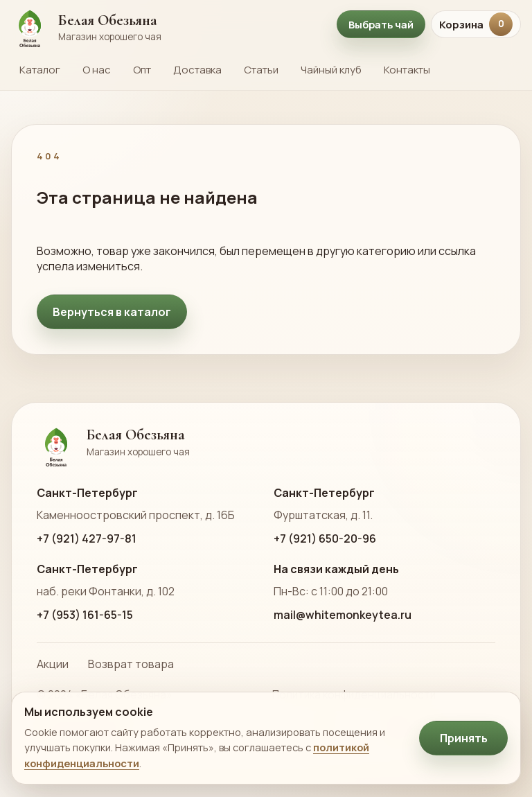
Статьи (261, 70)
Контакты (407, 70)
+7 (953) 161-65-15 (85, 615)
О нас (97, 70)
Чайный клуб (331, 70)
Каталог (40, 70)
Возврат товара (131, 664)
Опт (142, 70)
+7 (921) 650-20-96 (325, 538)
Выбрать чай (381, 24)
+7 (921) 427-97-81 (87, 538)
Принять (464, 738)
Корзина (476, 24)
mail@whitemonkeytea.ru (343, 615)
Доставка (197, 70)
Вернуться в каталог (112, 312)
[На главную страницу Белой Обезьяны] (167, 24)
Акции (53, 664)
